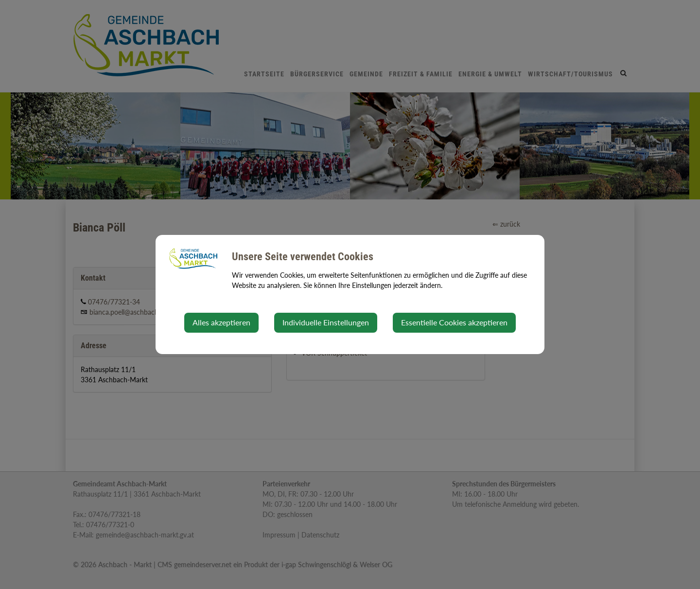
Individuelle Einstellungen (326, 322)
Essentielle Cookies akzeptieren (454, 322)
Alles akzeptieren (221, 322)
